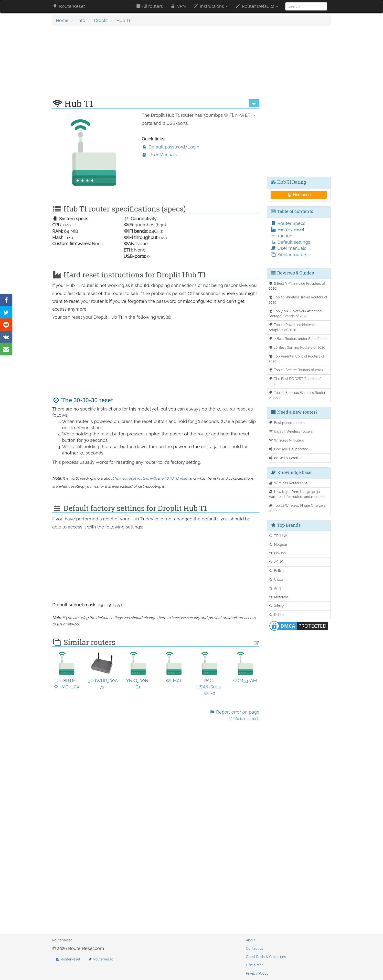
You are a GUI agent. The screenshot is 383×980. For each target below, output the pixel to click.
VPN (178, 6)
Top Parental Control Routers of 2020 (297, 359)
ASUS (276, 562)
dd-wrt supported (286, 458)
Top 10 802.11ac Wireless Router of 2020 (297, 395)
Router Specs (288, 223)
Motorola (279, 597)
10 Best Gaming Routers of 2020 (297, 347)
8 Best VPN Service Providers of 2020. (297, 286)
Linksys (277, 553)
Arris (275, 588)
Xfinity (276, 606)
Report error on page (234, 715)
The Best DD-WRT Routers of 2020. (295, 381)
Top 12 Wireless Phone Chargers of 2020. (297, 508)
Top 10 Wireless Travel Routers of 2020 (298, 300)
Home (62, 20)
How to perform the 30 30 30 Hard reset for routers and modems (297, 494)
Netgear (278, 544)
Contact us (255, 948)
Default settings (290, 242)
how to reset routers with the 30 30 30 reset (151, 478)
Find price (299, 195)
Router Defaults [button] (256, 6)
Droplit (101, 20)
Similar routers (289, 255)
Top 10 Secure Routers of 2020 (296, 370)
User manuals (288, 248)
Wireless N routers (286, 440)
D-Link (277, 615)
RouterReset (69, 6)
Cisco (276, 579)
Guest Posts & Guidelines (266, 957)
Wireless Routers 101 (288, 483)
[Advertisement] (156, 65)
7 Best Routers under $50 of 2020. (299, 339)
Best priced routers (287, 423)
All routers (149, 6)
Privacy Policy (257, 973)
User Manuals (159, 155)
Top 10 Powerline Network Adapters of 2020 (292, 327)
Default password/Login (170, 147)
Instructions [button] (210, 6)
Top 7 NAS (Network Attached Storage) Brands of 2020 (295, 314)
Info (81, 20)
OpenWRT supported (289, 449)
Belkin (276, 571)
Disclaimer (254, 965)
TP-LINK (278, 536)
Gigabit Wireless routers (291, 431)
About (251, 940)
